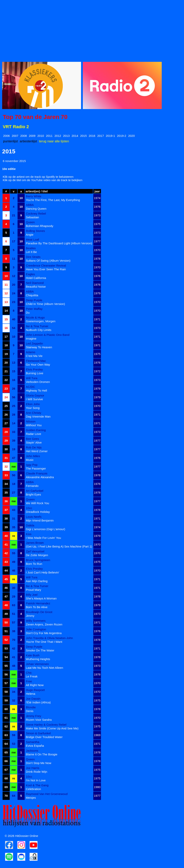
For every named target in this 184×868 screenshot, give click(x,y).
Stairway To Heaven (39, 347)
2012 (58, 136)
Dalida (30, 525)
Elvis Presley (34, 369)
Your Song (33, 408)
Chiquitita (32, 295)
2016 (92, 136)
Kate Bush (33, 655)
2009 (32, 136)
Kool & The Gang (37, 785)
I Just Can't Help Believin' (42, 572)
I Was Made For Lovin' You (43, 538)
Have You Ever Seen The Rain (46, 269)
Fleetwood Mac (36, 361)
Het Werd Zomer (37, 451)
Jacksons (32, 751)
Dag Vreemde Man (38, 416)
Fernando (32, 486)
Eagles (30, 274)
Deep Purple (34, 300)
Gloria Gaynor (35, 395)
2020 (131, 136)
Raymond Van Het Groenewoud (47, 794)
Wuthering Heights (38, 659)
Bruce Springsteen (38, 560)
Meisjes (31, 798)
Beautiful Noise (36, 287)
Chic (29, 673)
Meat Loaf (32, 239)
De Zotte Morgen (37, 555)
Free (29, 681)
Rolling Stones (35, 231)
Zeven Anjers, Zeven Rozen (44, 624)
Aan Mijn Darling (37, 581)
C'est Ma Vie (34, 356)
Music (30, 460)
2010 (41, 136)
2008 (24, 136)
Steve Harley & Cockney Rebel (46, 725)
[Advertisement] (92, 30)
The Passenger (36, 468)
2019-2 (122, 136)
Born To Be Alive (37, 607)
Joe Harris (33, 768)
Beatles (31, 248)
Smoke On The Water (40, 650)
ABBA (30, 205)
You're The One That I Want (44, 642)
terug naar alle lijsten (54, 141)
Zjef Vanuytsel (35, 551)
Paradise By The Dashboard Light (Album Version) (59, 243)
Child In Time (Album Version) (45, 304)
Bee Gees (32, 439)
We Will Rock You (37, 503)
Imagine (31, 339)
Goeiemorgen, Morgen (41, 321)
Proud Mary (34, 590)
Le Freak (32, 676)
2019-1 (111, 136)
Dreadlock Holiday (38, 512)
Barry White (34, 196)
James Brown (35, 543)
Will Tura (32, 378)
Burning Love (35, 373)
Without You (34, 425)
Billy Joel (32, 595)
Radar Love (34, 434)
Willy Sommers (36, 621)
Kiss (29, 534)
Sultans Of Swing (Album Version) (48, 261)
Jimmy (30, 616)
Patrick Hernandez (38, 603)
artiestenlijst (28, 141)
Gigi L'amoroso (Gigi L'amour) (45, 529)
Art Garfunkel (35, 491)
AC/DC (30, 387)
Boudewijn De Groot (39, 612)
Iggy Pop (32, 465)
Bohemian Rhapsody (40, 226)
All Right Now (35, 685)
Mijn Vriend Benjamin (40, 520)
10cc (29, 508)
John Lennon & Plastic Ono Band (48, 335)
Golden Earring (36, 430)
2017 (100, 136)
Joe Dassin (33, 699)
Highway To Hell (36, 390)
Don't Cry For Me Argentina (44, 633)
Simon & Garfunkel (38, 733)
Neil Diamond (35, 283)
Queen (30, 222)
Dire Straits (33, 257)
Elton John (33, 404)
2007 (15, 136)
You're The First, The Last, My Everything (53, 200)
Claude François (37, 473)
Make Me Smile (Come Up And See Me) (52, 728)
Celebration (33, 789)
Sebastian (32, 217)
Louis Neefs (34, 517)
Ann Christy (34, 413)
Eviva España (35, 746)
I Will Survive (34, 399)
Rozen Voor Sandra (39, 720)
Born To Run (34, 564)
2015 (83, 136)
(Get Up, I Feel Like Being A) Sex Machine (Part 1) (59, 546)
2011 (49, 136)
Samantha (33, 742)
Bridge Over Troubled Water (44, 737)
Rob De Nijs (34, 447)
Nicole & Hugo (35, 317)
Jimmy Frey (34, 716)
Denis (30, 711)
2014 (75, 136)
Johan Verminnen (37, 664)
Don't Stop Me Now (39, 763)
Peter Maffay (34, 309)
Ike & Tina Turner (37, 326)
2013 (66, 136)
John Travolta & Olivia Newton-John (49, 638)
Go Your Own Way (38, 365)
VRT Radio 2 (16, 127)
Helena (31, 694)
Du (28, 313)
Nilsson (31, 421)
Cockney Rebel (36, 214)
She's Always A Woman (41, 598)
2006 (6, 136)
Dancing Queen (36, 209)
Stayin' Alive (34, 442)
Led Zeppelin (34, 343)
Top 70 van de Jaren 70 (35, 117)
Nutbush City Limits (39, 330)
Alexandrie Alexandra (40, 477)
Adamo (31, 352)
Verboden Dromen (38, 382)
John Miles (33, 456)
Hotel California (36, 278)
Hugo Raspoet (35, 690)
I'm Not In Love (36, 780)
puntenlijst (10, 141)
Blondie (31, 707)
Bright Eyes (33, 494)
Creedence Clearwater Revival (46, 265)
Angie (30, 235)
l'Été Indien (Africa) (38, 702)
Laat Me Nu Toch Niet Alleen (44, 668)
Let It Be (31, 252)
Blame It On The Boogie (42, 754)
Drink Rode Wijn (36, 772)
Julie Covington (36, 629)
